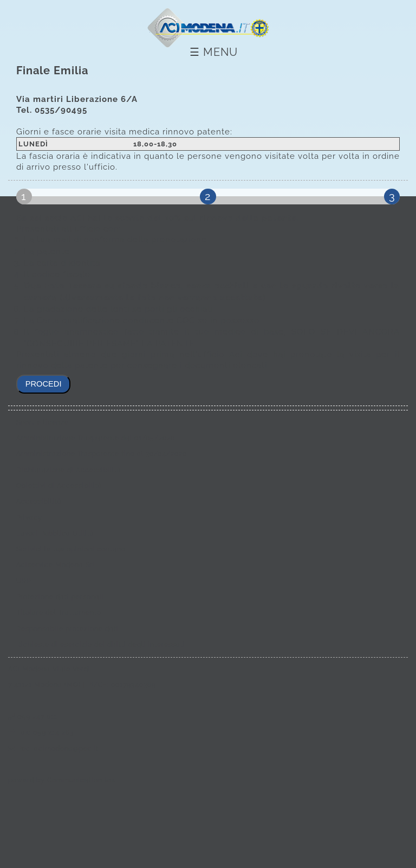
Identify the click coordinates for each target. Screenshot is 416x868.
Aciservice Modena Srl (56, 565)
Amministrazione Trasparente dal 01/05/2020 (96, 438)
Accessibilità (39, 501)
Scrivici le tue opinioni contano (71, 549)
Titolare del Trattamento (59, 613)
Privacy (29, 518)
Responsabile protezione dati (67, 629)
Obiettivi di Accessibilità (59, 486)
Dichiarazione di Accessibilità (69, 470)
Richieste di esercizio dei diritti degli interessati (101, 645)
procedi (44, 384)
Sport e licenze (43, 422)
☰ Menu (214, 52)
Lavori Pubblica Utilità (55, 533)
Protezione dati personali (60, 597)
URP (24, 581)
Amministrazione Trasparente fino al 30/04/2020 (102, 454)
